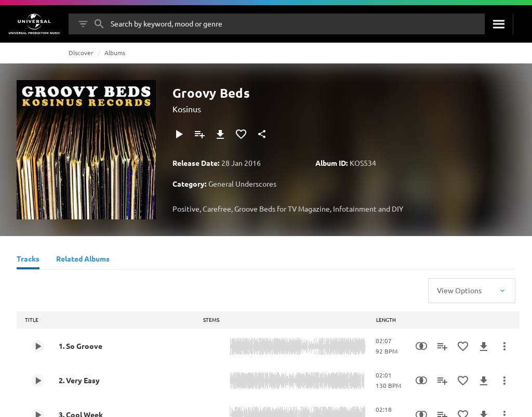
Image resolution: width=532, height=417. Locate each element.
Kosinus (187, 109)
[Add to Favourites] (241, 134)
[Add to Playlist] (199, 134)
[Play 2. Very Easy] (38, 381)
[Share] (262, 134)
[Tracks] (28, 260)
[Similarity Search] (421, 346)
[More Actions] (504, 346)
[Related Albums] (83, 260)
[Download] (220, 134)
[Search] (499, 24)
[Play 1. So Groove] (38, 346)
